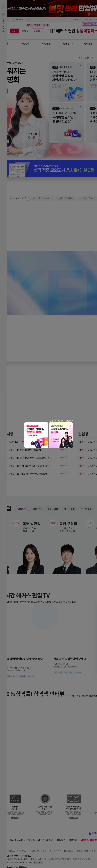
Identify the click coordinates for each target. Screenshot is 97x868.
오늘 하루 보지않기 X (55, 421)
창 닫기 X (69, 421)
